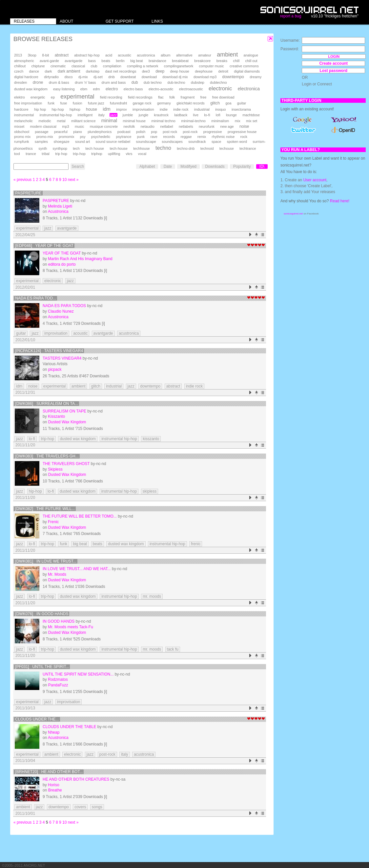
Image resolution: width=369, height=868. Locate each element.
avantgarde (73, 61)
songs (97, 807)
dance (34, 71)
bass (92, 61)
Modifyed (188, 167)
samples (41, 142)
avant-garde (49, 61)
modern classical (43, 126)
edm (96, 89)
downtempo (233, 77)
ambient (227, 55)
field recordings (140, 97)
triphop (97, 154)
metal (61, 121)
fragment (188, 97)
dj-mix (83, 77)
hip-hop (58, 109)
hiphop (75, 109)
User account (315, 180)
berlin (120, 61)
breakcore (202, 61)
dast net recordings (121, 71)
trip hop (61, 154)
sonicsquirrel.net (293, 214)
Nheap (54, 732)
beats (106, 61)
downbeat (128, 77)
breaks (222, 61)
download (149, 77)
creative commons (244, 66)
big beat (136, 61)
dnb (111, 77)
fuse (64, 103)
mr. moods (152, 596)
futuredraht (118, 103)
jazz (113, 115)
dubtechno (218, 82)
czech (19, 71)
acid (109, 55)
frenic (196, 544)
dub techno (153, 82)
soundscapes (172, 142)
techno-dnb (186, 148)
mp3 (65, 126)
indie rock (181, 109)
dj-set (98, 77)
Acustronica (58, 211)
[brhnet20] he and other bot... (49, 772)
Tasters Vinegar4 (62, 358)
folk (172, 97)
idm (107, 109)
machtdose (251, 115)
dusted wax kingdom (31, 89)
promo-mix (45, 137)
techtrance (248, 148)
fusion (78, 103)
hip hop (40, 109)
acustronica (146, 55)
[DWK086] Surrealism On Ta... (47, 404)
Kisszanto (56, 416)
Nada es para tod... (36, 298)
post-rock (190, 132)
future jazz (96, 103)
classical (78, 66)
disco (68, 77)
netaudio (147, 126)
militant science (83, 121)
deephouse (204, 71)
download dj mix (175, 77)
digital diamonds (247, 71)
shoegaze (61, 142)
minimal (109, 121)
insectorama (241, 109)
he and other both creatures (76, 779)
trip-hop (79, 154)
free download (223, 97)
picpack (55, 369)
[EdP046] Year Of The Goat (44, 246)
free (204, 97)
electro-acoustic (161, 89)
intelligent (85, 115)
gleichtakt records (190, 103)
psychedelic (101, 137)
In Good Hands (59, 621)
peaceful (61, 132)
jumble (128, 115)
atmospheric (24, 61)
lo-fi (207, 115)
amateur (205, 55)
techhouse (141, 148)
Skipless (55, 469)
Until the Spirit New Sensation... (78, 674)
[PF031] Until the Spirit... (42, 667)
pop (154, 132)
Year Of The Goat (62, 253)
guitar (242, 103)
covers (80, 807)
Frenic (53, 522)
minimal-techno (193, 121)
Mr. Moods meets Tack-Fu (71, 627)
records (169, 137)
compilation (112, 66)
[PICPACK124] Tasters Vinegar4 (49, 351)
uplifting (114, 154)
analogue (251, 55)
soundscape (146, 142)
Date (168, 167)
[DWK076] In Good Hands (42, 614)
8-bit (45, 55)
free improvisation (28, 103)
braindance (157, 61)
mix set (252, 121)
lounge (231, 115)
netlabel (166, 126)
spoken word (237, 142)
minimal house (134, 121)
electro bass (133, 89)
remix (202, 137)
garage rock (142, 103)
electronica (249, 89)
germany (164, 103)
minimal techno (163, 121)
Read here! (340, 201)
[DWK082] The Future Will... (45, 509)
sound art (82, 142)
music (79, 126)
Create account (333, 63)
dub (135, 82)
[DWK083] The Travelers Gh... (47, 456)
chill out (251, 61)
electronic (220, 89)
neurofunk (207, 126)
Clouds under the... (37, 719)
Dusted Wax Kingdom (67, 422)
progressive (213, 132)
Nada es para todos (64, 306)
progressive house (242, 132)
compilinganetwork (179, 66)
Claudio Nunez (61, 311)
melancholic (23, 121)
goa (228, 103)
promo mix (22, 137)
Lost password (333, 71)
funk (51, 103)
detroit (223, 71)
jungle (143, 115)
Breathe (55, 790)
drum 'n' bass (85, 82)
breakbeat (180, 61)
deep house (180, 71)
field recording (111, 97)
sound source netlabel (113, 142)
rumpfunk (21, 142)
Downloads (215, 167)
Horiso (54, 785)
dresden (20, 82)
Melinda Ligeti (60, 206)
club (94, 66)
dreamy (256, 77)
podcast (124, 132)
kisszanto (151, 439)
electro (112, 89)
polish (141, 132)
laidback (181, 115)
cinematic (58, 66)
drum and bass (114, 82)
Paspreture (28, 193)
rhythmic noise (223, 137)
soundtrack (197, 142)
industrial (202, 109)
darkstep (93, 71)
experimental (77, 97)
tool (17, 154)
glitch (215, 103)
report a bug (291, 16)
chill (236, 61)
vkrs (129, 154)
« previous (22, 180)
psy (83, 137)
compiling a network (143, 66)
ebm (84, 89)
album (166, 55)
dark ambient (69, 71)
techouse (227, 148)
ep (53, 97)
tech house (95, 148)
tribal (46, 154)
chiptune (38, 66)
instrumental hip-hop (56, 115)
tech (76, 148)
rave (154, 137)
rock (244, 137)
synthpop (60, 148)
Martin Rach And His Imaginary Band (80, 259)
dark (48, 71)
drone (38, 82)
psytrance (124, 137)
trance (31, 154)
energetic (38, 97)
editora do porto (62, 264)
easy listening (64, 89)
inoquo (220, 109)
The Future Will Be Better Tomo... (80, 516)
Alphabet (147, 167)
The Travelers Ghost (66, 464)
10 (64, 180)
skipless (150, 491)
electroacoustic (191, 89)
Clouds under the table (69, 727)
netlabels (186, 126)
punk (141, 137)
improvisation (143, 109)
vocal (142, 154)
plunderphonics (100, 132)
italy (102, 115)
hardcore (21, 109)
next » (73, 180)
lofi (218, 115)
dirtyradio (51, 77)
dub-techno (176, 82)
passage (41, 132)
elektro (20, 97)
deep (160, 71)
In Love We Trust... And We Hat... (77, 569)
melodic (45, 121)
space (216, 142)
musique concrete (104, 126)
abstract (62, 55)
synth (43, 148)
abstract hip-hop (87, 55)
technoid (207, 148)
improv (121, 109)
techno (163, 148)
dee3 (146, 71)
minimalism (220, 121)
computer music (212, 66)
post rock (170, 132)
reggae (186, 137)
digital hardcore (26, 77)
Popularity (242, 167)
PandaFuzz (58, 685)
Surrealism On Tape (64, 411)
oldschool (22, 132)
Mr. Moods (57, 574)
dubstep (198, 82)
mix (238, 121)
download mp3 (205, 77)
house (92, 109)
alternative (184, 55)
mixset (19, 126)
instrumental (24, 115)
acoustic (125, 55)
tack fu (173, 649)
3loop (32, 55)
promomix (66, 137)
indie (164, 109)
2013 (18, 55)
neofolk (129, 126)
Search (78, 167)
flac (161, 97)
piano (78, 132)
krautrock (161, 115)
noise (244, 126)
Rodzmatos (58, 679)
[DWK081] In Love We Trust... (46, 561)
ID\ (262, 167)
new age (227, 126)
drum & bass (59, 82)
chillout (20, 66)
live (196, 115)
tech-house (119, 148)
